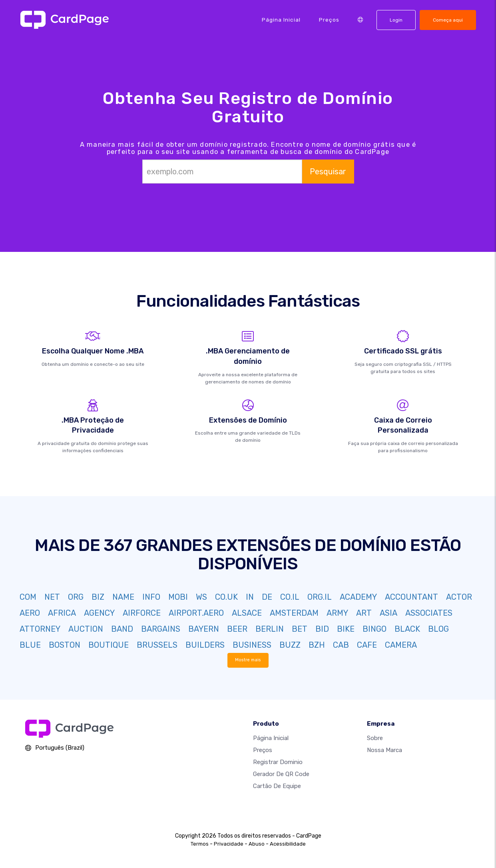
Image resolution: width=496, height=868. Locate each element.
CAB (341, 645)
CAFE (367, 645)
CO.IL (290, 597)
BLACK (407, 629)
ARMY (337, 613)
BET (300, 629)
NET (52, 597)
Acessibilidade (288, 844)
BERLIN (270, 629)
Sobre (375, 738)
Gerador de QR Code (281, 774)
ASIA (388, 613)
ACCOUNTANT (411, 597)
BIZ (98, 597)
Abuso (257, 844)
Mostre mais (248, 660)
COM (28, 597)
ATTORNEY (40, 629)
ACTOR (459, 597)
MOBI (178, 597)
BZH (317, 645)
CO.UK (226, 597)
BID (322, 629)
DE (267, 597)
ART (364, 613)
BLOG (438, 629)
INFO (151, 597)
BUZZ (290, 645)
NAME (123, 597)
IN (250, 597)
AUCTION (86, 629)
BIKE (346, 629)
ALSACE (247, 613)
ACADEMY (358, 597)
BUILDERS (205, 645)
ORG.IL (320, 597)
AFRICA (62, 613)
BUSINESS (252, 645)
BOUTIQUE (109, 645)
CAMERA (401, 645)
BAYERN (204, 629)
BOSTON (65, 645)
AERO (30, 613)
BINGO (374, 629)
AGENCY (99, 613)
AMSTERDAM (294, 613)
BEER (237, 629)
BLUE (30, 645)
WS (201, 597)
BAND (122, 629)
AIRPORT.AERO (196, 613)
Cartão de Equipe (277, 786)
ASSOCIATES (429, 613)
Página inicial (281, 20)
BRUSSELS (157, 645)
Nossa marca (384, 750)
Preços (329, 20)
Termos (200, 844)
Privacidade (229, 844)
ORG (76, 597)
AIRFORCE (142, 613)
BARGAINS (161, 629)
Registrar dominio (278, 762)
